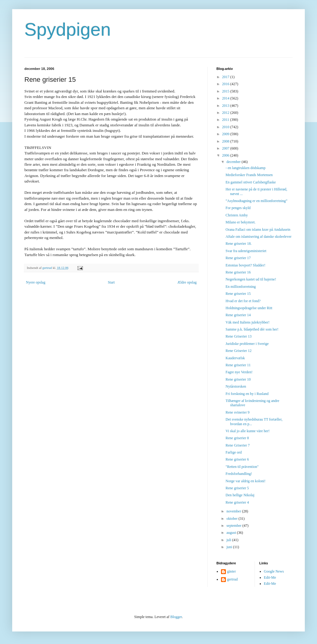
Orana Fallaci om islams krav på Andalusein (258, 230)
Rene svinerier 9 (238, 412)
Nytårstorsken (236, 386)
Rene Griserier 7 (238, 445)
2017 (226, 77)
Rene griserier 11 (238, 365)
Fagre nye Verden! (239, 372)
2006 (226, 155)
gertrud (232, 579)
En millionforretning (241, 287)
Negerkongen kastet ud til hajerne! (251, 279)
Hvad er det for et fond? (243, 301)
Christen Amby (237, 215)
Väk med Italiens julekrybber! (248, 322)
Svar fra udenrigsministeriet (246, 251)
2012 (226, 113)
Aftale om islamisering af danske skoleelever (258, 237)
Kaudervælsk (235, 358)
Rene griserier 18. (239, 244)
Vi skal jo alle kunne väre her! (248, 431)
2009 (226, 134)
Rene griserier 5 (237, 488)
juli (229, 540)
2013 (226, 106)
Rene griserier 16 (238, 272)
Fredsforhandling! (239, 474)
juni (230, 547)
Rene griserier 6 (237, 459)
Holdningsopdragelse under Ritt (249, 308)
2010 (226, 127)
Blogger (176, 617)
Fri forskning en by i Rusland (247, 394)
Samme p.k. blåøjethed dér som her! (252, 329)
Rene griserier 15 (238, 294)
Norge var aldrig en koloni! (246, 481)
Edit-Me (270, 577)
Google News (274, 571)
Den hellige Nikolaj (240, 495)
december (234, 162)
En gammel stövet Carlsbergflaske (251, 182)
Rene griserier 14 (238, 315)
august (232, 533)
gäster (232, 571)
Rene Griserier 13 (239, 336)
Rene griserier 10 (238, 379)
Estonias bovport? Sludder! (246, 265)
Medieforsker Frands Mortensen (249, 175)
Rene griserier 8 (237, 438)
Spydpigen (68, 29)
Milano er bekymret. (240, 222)
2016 (226, 84)
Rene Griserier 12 (239, 351)
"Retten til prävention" (242, 467)
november (234, 511)
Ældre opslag (187, 282)
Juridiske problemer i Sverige (247, 344)
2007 (226, 148)
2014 (226, 98)
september (234, 526)
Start (111, 282)
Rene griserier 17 (238, 258)
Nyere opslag (36, 282)
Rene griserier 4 (237, 502)
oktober (233, 519)
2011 (226, 120)
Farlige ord (234, 452)
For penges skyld (238, 208)
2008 (226, 141)
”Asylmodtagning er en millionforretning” (256, 201)
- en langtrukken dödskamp (246, 168)
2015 (226, 91)
